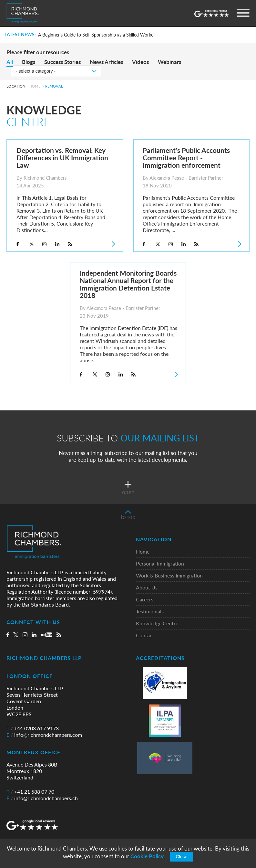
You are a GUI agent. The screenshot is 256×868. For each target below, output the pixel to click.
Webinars (169, 62)
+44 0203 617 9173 (33, 728)
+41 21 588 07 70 (30, 792)
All (10, 62)
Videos (140, 62)
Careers (145, 600)
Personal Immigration (160, 564)
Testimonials (150, 612)
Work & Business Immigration (169, 576)
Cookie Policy (147, 856)
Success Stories (62, 62)
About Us (147, 588)
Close (182, 857)
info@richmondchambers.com (44, 735)
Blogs (29, 62)
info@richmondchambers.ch (42, 798)
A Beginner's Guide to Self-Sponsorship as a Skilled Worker (97, 35)
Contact (145, 635)
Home (35, 86)
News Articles (106, 62)
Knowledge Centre (157, 624)
